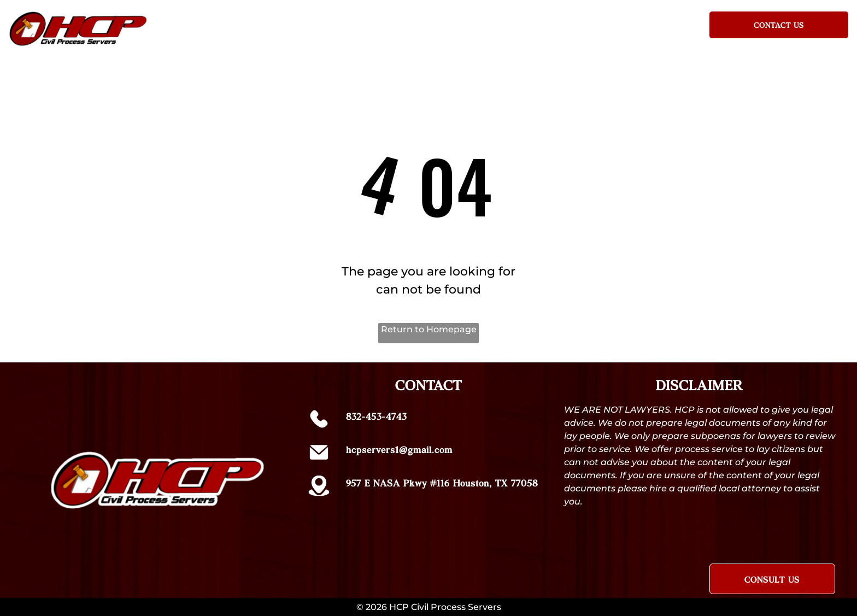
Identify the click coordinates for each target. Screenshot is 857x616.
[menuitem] (287, 23)
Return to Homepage (429, 329)
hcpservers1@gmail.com (399, 449)
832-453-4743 (376, 416)
